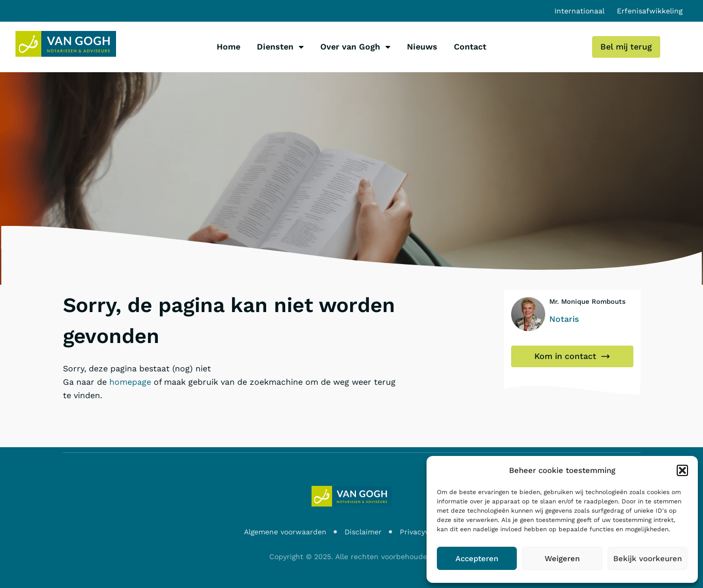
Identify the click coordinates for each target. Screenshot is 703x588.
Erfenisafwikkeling (650, 11)
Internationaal (579, 11)
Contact (470, 47)
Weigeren (562, 559)
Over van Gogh (355, 47)
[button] (682, 470)
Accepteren (477, 559)
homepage (130, 382)
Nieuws (422, 47)
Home (228, 47)
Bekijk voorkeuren (648, 559)
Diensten (280, 47)
